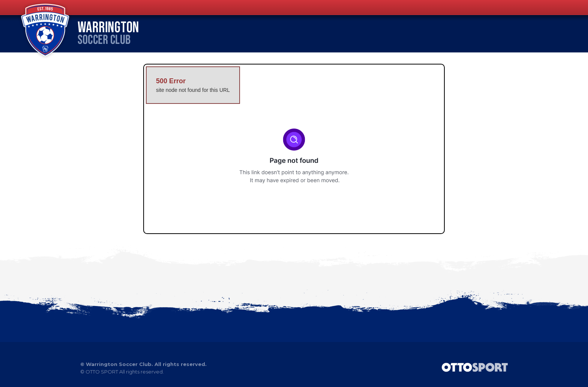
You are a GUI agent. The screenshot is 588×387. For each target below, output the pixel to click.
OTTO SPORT (102, 372)
